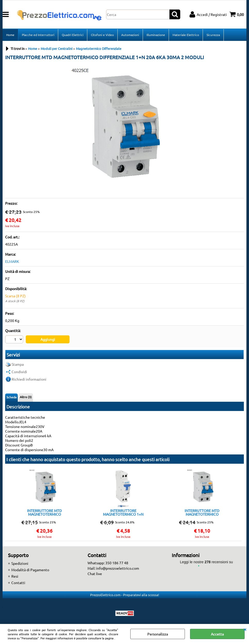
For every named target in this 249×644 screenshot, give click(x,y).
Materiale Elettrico (186, 35)
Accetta (217, 634)
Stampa (18, 364)
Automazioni (130, 35)
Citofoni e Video (102, 35)
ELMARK (12, 261)
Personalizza (158, 634)
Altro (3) (26, 397)
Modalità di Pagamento (30, 570)
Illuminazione (156, 35)
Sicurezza (213, 35)
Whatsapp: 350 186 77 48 (108, 563)
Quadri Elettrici (73, 35)
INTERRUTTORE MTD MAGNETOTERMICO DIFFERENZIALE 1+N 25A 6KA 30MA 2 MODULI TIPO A (202, 512)
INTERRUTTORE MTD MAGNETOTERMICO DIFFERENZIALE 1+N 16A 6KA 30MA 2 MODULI (45, 512)
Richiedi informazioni (29, 379)
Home (10, 35)
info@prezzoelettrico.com (118, 568)
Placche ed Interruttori (38, 35)
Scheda (11, 397)
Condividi (19, 372)
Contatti (18, 583)
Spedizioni (20, 563)
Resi (15, 576)
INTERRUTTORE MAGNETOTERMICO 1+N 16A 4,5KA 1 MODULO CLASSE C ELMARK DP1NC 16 (123, 512)
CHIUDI (245, 629)
